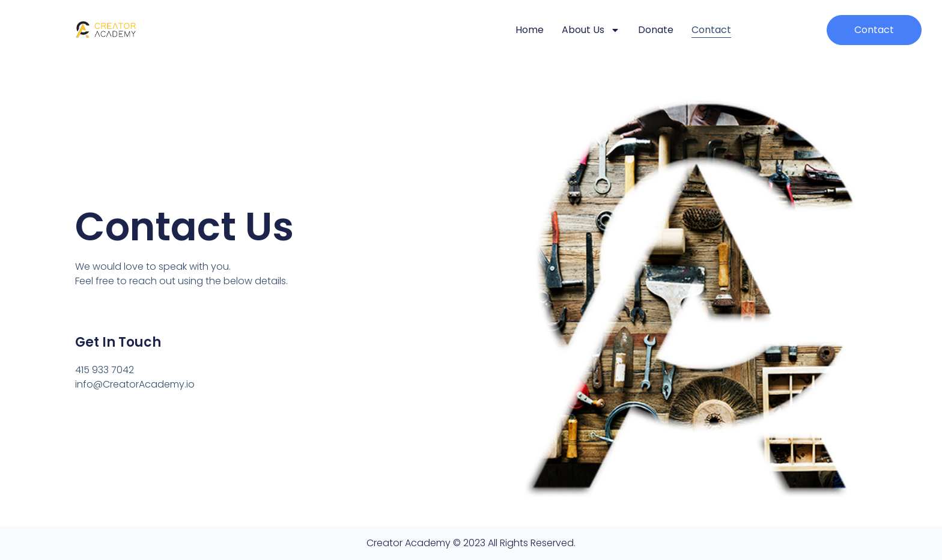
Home (530, 30)
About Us (591, 30)
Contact (711, 30)
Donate (656, 30)
